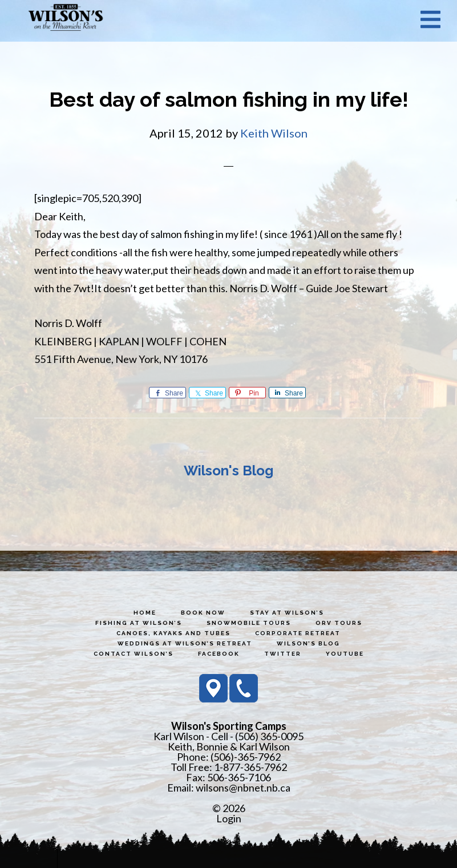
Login (229, 818)
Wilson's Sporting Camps (66, 19)
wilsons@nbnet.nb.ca (243, 788)
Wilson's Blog (228, 471)
